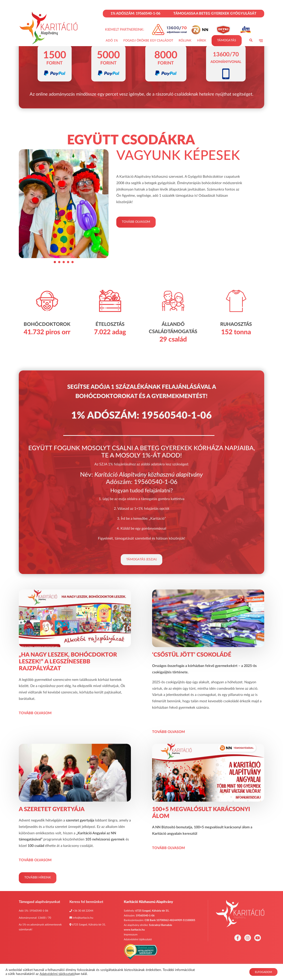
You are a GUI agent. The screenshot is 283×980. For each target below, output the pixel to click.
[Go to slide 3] (64, 262)
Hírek (202, 41)
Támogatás (227, 41)
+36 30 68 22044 (83, 911)
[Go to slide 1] (55, 262)
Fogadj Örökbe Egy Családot (148, 41)
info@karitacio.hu (83, 918)
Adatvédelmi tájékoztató (138, 939)
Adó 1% (112, 41)
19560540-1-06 (39, 911)
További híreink (38, 878)
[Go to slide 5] (73, 262)
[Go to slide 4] (68, 262)
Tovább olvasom (136, 222)
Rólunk (185, 41)
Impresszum (131, 935)
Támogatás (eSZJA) (141, 559)
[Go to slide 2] (59, 262)
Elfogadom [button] (263, 972)
